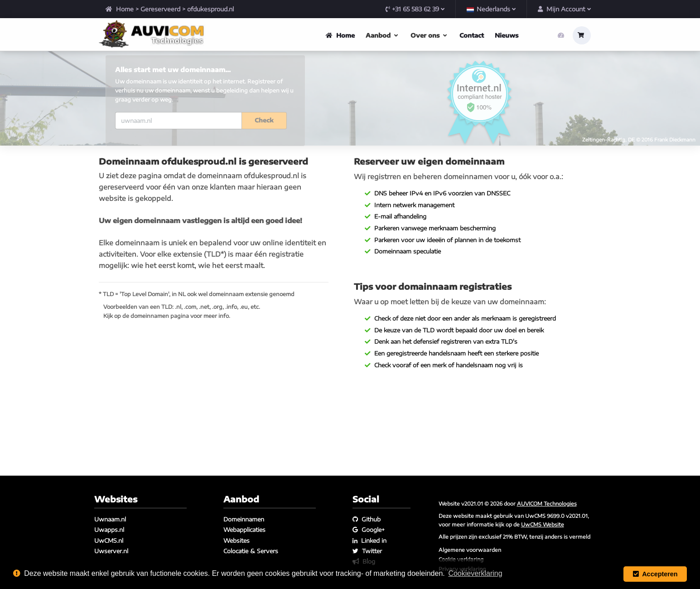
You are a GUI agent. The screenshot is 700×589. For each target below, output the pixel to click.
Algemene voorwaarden (470, 550)
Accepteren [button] (655, 574)
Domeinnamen (244, 519)
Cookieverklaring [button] (475, 573)
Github (367, 519)
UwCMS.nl (109, 540)
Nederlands (491, 9)
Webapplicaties (244, 530)
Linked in (369, 540)
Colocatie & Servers (251, 551)
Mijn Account (564, 9)
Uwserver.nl (111, 551)
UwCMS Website (543, 524)
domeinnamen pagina (160, 360)
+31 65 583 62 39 (415, 9)
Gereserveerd (160, 9)
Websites (237, 540)
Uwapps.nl (109, 530)
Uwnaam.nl (110, 519)
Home (120, 9)
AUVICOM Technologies (547, 503)
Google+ (369, 530)
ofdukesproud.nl (210, 9)
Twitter (367, 551)
